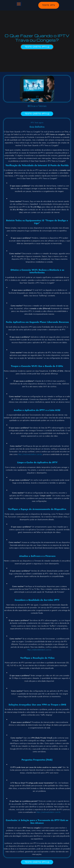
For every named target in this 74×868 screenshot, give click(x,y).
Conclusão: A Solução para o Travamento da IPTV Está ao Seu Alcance (37, 822)
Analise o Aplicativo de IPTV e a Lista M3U (37, 410)
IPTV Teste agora (37, 123)
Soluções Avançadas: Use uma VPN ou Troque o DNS (37, 705)
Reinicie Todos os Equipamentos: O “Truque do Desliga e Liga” (37, 222)
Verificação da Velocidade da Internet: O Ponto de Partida (37, 165)
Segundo (34, 322)
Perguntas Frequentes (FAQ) (37, 760)
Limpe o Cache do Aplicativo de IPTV (37, 462)
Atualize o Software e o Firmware (37, 556)
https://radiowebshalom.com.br (30, 454)
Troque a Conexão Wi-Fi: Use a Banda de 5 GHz (37, 366)
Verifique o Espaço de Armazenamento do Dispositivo (37, 509)
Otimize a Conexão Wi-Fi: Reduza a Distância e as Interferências (37, 271)
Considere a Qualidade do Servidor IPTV (37, 600)
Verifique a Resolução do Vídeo (37, 658)
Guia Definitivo (37, 127)
